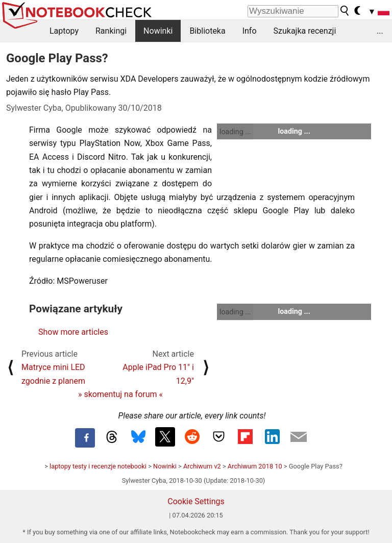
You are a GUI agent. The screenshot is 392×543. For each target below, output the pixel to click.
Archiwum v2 (202, 466)
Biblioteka (207, 31)
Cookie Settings (196, 501)
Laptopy (64, 31)
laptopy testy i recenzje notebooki (98, 466)
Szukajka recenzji (305, 31)
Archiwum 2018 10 (255, 466)
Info (250, 31)
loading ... (235, 132)
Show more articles (73, 332)
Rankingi (111, 31)
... (380, 31)
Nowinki (158, 31)
